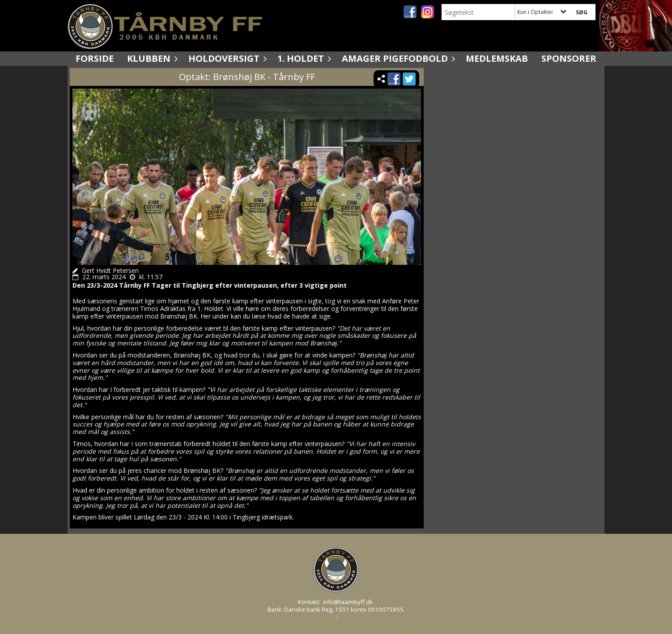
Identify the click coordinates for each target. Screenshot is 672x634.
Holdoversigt (226, 58)
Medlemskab (497, 58)
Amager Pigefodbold (397, 58)
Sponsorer (569, 58)
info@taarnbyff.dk (348, 602)
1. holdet (303, 58)
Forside (95, 58)
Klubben (151, 58)
